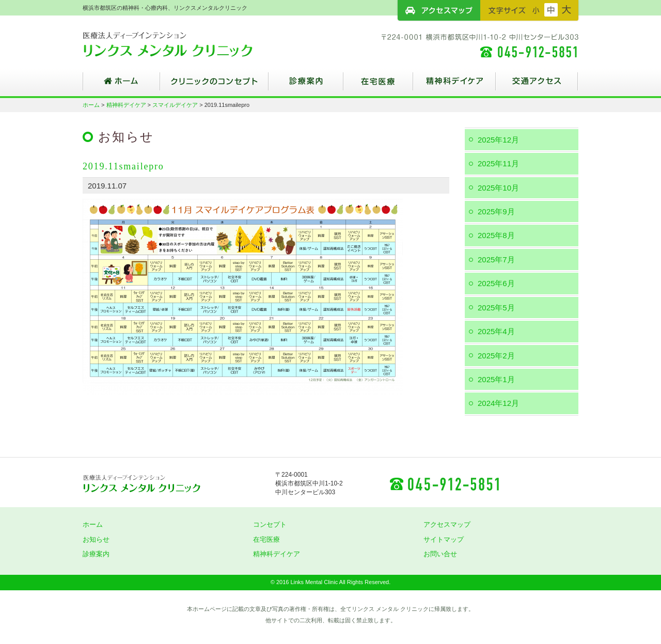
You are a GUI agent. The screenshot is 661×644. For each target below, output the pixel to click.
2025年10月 (498, 188)
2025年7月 (496, 260)
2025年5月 (496, 308)
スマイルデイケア (175, 105)
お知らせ (96, 539)
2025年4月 (496, 331)
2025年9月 (496, 211)
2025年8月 (496, 235)
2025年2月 (496, 356)
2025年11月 (498, 163)
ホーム (121, 85)
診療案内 (306, 85)
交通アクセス (537, 85)
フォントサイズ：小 (536, 10)
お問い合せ (440, 554)
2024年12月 (498, 403)
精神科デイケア (454, 85)
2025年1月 (496, 379)
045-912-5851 (444, 483)
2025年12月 (498, 140)
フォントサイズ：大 (566, 10)
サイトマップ (444, 539)
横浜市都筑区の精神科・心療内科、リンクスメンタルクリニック (186, 44)
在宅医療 (378, 85)
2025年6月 (496, 283)
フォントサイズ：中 (551, 10)
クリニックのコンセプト (214, 85)
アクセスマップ (439, 10)
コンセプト (270, 524)
